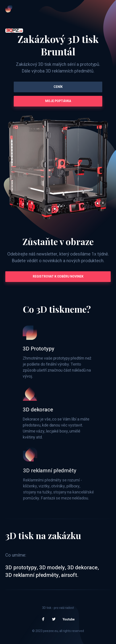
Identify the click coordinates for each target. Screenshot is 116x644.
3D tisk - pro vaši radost (58, 608)
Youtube (69, 619)
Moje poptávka (58, 101)
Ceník (58, 87)
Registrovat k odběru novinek (58, 277)
